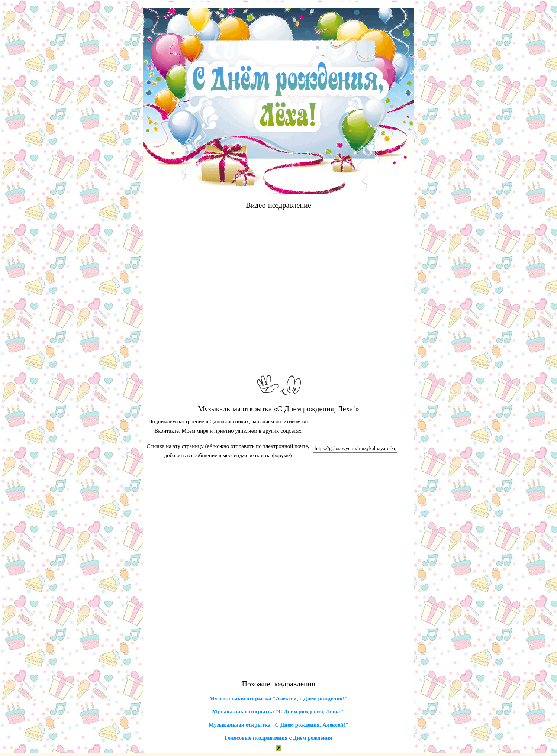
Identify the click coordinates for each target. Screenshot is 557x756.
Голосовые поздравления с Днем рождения (279, 738)
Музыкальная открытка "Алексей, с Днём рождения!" (278, 698)
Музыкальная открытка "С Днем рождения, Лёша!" (278, 711)
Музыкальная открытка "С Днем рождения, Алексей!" (278, 725)
